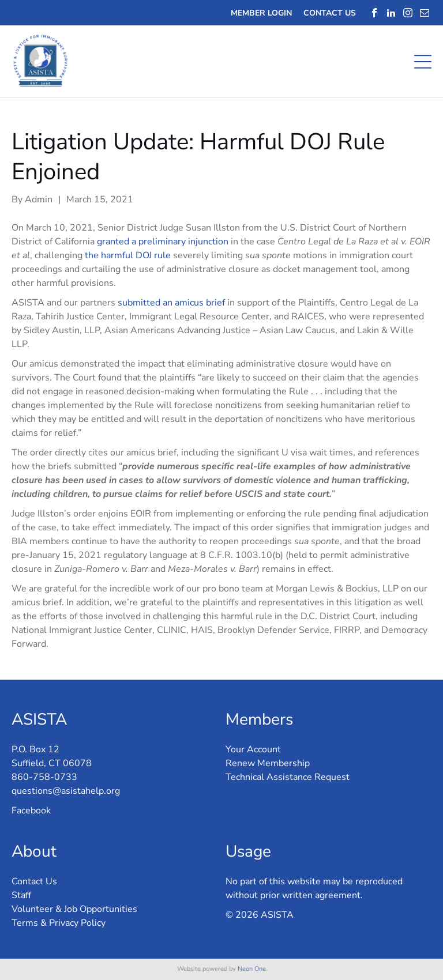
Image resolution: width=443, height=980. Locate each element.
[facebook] (374, 13)
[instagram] (408, 13)
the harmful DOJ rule (128, 255)
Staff (21, 895)
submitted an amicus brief (171, 303)
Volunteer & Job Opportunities (74, 909)
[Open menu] (423, 62)
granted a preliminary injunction (163, 242)
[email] (425, 13)
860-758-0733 (44, 777)
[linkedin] (391, 13)
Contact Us (34, 881)
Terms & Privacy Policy (59, 923)
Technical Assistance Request (288, 777)
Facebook (31, 811)
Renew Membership (268, 763)
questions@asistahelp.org (66, 791)
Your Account (253, 749)
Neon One (252, 969)
